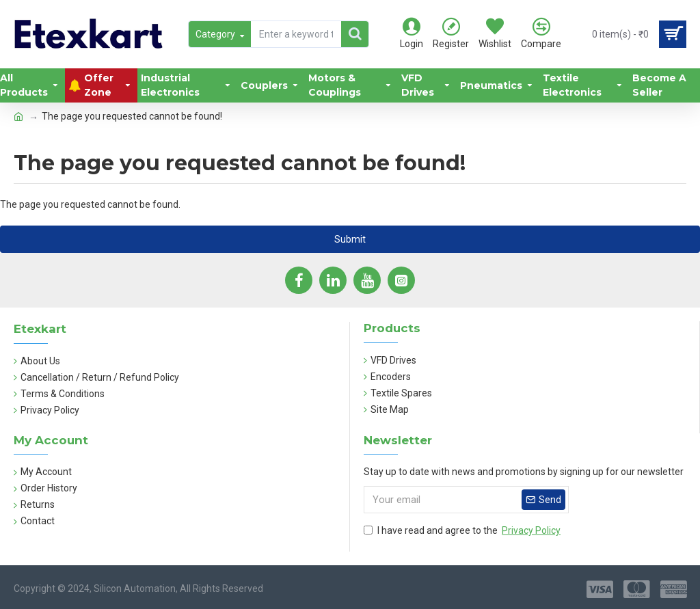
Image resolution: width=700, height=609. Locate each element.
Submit (350, 239)
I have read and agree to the (463, 531)
